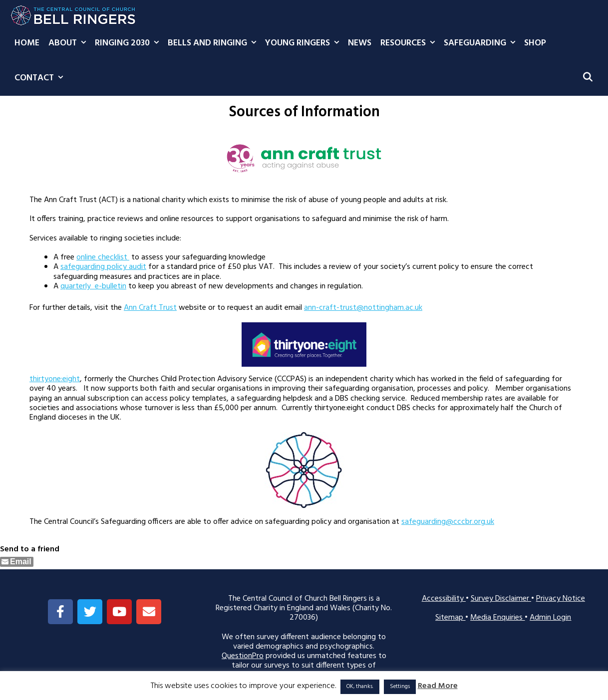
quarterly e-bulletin (93, 286)
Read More (438, 686)
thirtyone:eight (55, 379)
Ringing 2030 (129, 43)
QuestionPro (243, 656)
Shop (535, 43)
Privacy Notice (561, 599)
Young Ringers (304, 43)
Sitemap (450, 618)
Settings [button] (400, 687)
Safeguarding (482, 43)
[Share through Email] (17, 562)
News (360, 43)
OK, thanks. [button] (360, 687)
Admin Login (550, 618)
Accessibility (444, 599)
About (69, 43)
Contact (41, 78)
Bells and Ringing (214, 43)
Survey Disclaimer (501, 599)
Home (27, 43)
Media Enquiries (497, 618)
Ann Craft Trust (150, 308)
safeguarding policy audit (103, 267)
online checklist (103, 257)
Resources (410, 43)
